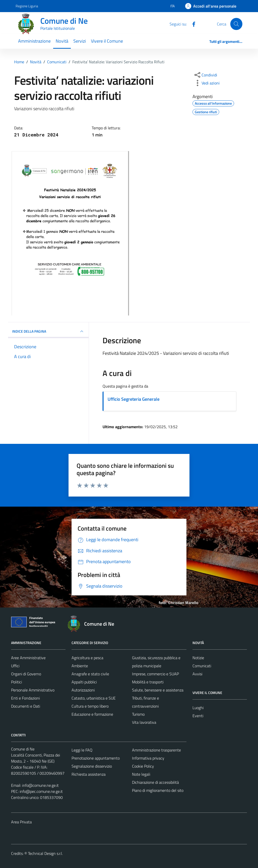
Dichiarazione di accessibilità (155, 782)
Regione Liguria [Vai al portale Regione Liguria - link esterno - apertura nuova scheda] (27, 6)
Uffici (15, 666)
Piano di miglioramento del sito (158, 790)
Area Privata (21, 822)
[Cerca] (236, 24)
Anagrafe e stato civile (90, 674)
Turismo (138, 714)
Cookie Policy (143, 766)
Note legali (141, 774)
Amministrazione (34, 41)
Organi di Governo (26, 674)
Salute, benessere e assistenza (158, 690)
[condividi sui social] (205, 75)
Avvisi (197, 674)
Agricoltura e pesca (87, 658)
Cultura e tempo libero (90, 706)
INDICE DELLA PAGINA (48, 331)
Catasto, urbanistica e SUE (94, 698)
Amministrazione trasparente (156, 750)
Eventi (198, 716)
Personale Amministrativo (33, 690)
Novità (62, 41)
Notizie (198, 658)
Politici (17, 682)
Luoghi (198, 708)
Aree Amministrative (28, 658)
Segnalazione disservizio (92, 766)
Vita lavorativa (144, 722)
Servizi (80, 41)
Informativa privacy (148, 758)
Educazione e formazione (92, 714)
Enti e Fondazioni (25, 698)
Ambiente (80, 666)
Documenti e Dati (26, 706)
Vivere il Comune (107, 41)
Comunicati (202, 666)
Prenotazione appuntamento (96, 758)
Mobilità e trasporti (148, 682)
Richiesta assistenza (89, 774)
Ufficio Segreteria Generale (134, 399)
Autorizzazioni (83, 690)
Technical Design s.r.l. (45, 853)
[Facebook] (192, 24)
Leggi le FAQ (82, 750)
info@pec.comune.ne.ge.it (41, 791)
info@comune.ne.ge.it (40, 785)
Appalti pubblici (84, 682)
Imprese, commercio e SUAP (155, 674)
